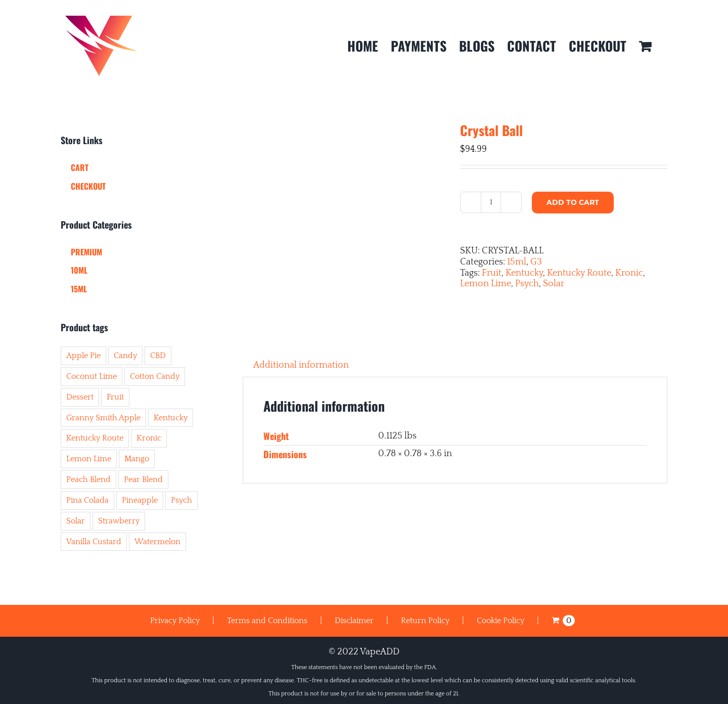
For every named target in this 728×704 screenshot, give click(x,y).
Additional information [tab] (301, 365)
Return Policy (425, 621)
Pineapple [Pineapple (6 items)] (140, 500)
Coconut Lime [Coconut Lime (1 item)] (92, 376)
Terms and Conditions (267, 621)
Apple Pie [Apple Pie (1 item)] (83, 356)
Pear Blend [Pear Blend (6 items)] (143, 479)
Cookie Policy (500, 621)
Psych (527, 284)
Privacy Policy (175, 621)
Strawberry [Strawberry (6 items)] (119, 521)
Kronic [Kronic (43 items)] (149, 438)
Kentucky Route (579, 273)
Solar (554, 284)
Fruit (492, 273)
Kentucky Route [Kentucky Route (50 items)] (95, 438)
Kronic (629, 273)
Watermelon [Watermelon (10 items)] (157, 542)
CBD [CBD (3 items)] (158, 356)
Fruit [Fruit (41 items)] (115, 397)
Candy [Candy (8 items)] (125, 356)
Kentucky (524, 273)
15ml (517, 262)
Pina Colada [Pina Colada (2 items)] (87, 500)
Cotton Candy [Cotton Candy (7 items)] (155, 376)
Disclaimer (354, 621)
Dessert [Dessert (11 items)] (80, 397)
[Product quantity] (491, 202)
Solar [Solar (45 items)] (76, 521)
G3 (536, 262)
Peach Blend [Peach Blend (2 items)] (88, 479)
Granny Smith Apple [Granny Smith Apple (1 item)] (103, 418)
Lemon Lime (486, 284)
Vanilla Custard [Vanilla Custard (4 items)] (94, 542)
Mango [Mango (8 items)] (137, 459)
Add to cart (573, 202)
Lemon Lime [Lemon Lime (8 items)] (89, 459)
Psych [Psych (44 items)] (181, 500)
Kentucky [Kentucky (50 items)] (171, 418)
